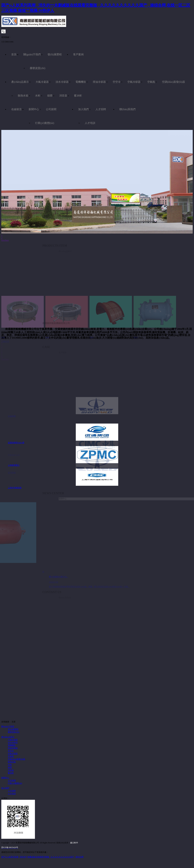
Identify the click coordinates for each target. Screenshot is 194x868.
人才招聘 (101, 109)
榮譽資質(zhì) (38, 68)
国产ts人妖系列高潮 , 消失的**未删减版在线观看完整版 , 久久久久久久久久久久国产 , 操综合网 (42, 857)
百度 (14, 722)
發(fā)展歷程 (55, 54)
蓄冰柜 (78, 96)
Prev (3, 240)
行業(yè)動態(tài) (45, 123)
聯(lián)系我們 (127, 109)
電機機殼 (81, 82)
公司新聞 (51, 109)
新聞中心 (34, 109)
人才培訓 (90, 123)
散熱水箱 (23, 96)
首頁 (14, 54)
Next (7, 240)
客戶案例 (78, 54)
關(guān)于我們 (32, 54)
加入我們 (83, 109)
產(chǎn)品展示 (20, 82)
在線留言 (16, 109)
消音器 (63, 96)
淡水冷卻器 (62, 82)
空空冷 (117, 82)
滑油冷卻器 (99, 82)
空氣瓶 (151, 82)
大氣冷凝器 (42, 82)
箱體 (50, 96)
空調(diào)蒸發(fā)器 (174, 82)
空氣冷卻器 (134, 82)
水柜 (38, 96)
